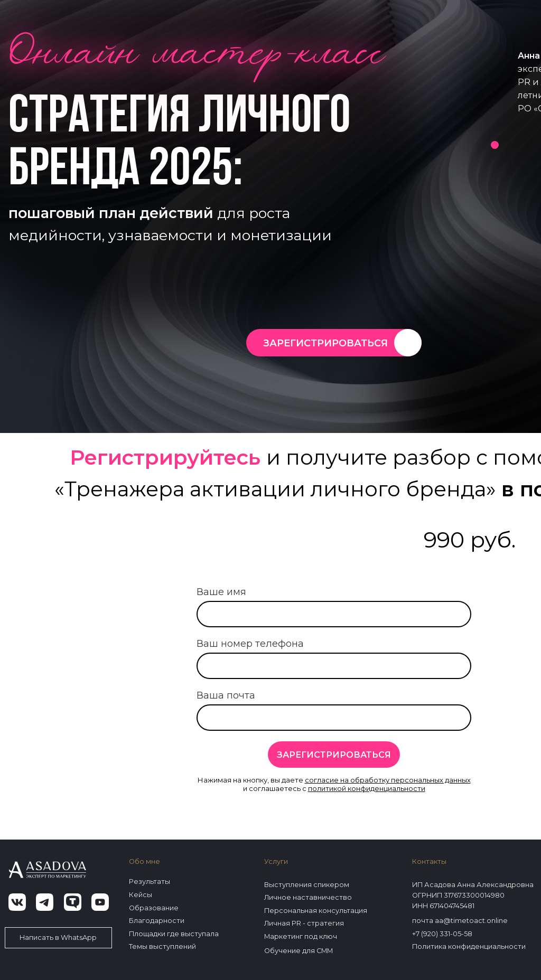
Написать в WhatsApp (58, 937)
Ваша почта (226, 695)
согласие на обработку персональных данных (388, 780)
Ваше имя (221, 592)
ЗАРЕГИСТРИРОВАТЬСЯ (325, 343)
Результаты (150, 882)
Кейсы (141, 895)
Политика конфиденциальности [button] (469, 946)
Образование (154, 908)
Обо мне (144, 861)
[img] (408, 343)
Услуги (276, 861)
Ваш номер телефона (250, 644)
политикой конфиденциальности (367, 788)
